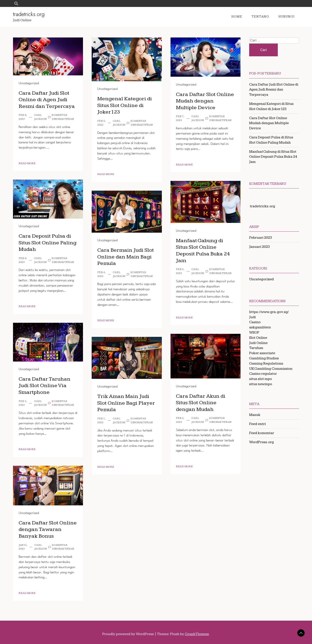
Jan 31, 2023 (23, 547)
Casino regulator (263, 374)
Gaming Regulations (266, 363)
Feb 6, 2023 (23, 260)
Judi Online (258, 343)
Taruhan (256, 348)
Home (237, 17)
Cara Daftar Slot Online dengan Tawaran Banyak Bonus (48, 529)
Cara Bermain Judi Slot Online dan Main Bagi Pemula (126, 257)
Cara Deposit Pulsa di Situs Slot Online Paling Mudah (48, 243)
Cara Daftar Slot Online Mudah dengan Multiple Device (205, 101)
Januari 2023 (259, 247)
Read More (27, 163)
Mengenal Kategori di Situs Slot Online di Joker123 (125, 105)
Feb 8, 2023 (101, 123)
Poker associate (262, 353)
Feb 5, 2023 (180, 271)
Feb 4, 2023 (101, 274)
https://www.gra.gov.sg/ (269, 312)
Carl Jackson (40, 117)
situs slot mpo (261, 379)
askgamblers (260, 327)
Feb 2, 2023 (180, 420)
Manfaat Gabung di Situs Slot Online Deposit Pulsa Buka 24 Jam (203, 251)
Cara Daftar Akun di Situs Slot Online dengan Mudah (201, 403)
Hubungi (287, 17)
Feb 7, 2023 (180, 118)
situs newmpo (261, 384)
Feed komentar (262, 433)
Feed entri (258, 424)
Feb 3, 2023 (23, 403)
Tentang (260, 17)
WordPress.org (262, 442)
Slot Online (258, 338)
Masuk (255, 415)
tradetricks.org (29, 14)
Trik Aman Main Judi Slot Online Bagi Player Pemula (126, 403)
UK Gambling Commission (271, 369)
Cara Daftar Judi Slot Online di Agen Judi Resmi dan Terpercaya (47, 100)
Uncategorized (29, 83)
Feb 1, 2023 (101, 421)
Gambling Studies (264, 358)
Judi (253, 317)
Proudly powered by (128, 634)
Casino (255, 322)
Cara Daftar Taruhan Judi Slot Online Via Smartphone (45, 386)
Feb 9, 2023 (23, 117)
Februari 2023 (261, 238)
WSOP (254, 333)
